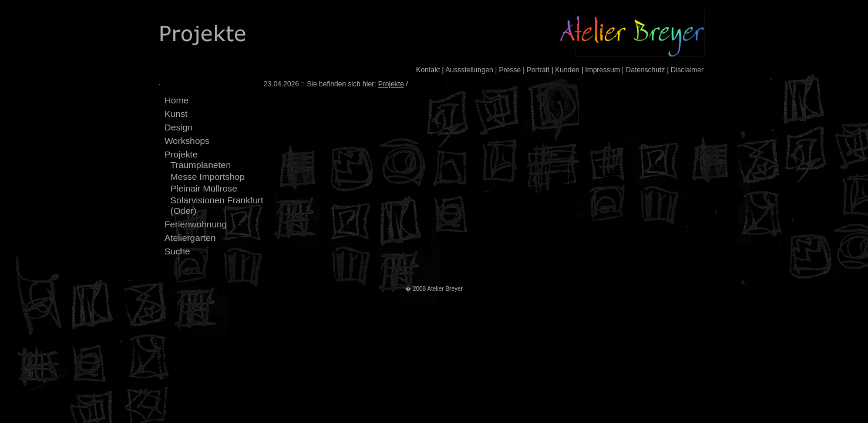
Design (179, 127)
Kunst (176, 114)
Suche (177, 251)
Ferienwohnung (196, 224)
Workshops (187, 141)
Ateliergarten (190, 238)
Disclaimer (687, 70)
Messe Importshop (208, 177)
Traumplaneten (201, 165)
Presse (510, 70)
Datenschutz (645, 70)
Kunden (567, 70)
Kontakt (428, 70)
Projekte (181, 154)
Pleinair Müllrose (204, 188)
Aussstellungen (469, 70)
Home (176, 100)
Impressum (602, 70)
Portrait (538, 70)
